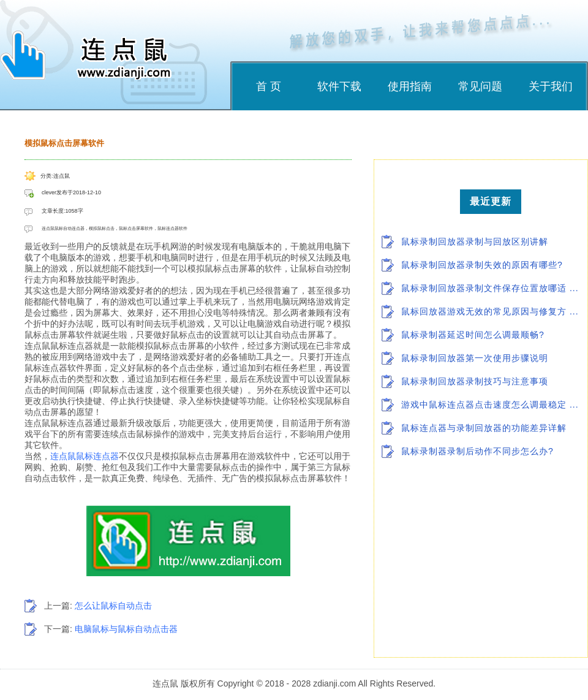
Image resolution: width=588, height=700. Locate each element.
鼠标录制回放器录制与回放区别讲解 (475, 242)
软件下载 (339, 86)
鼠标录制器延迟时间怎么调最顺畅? (473, 335)
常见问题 (480, 86)
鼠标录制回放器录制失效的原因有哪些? (482, 265)
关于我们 (551, 86)
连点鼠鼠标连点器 (85, 456)
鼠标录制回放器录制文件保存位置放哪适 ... (490, 288)
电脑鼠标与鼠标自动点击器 (126, 629)
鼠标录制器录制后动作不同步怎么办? (477, 451)
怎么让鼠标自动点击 (113, 606)
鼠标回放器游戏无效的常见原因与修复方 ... (490, 311)
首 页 (269, 86)
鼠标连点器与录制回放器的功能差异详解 (484, 428)
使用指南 (410, 86)
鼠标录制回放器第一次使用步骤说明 (475, 358)
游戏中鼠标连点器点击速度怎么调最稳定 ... (490, 405)
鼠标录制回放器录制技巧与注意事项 (475, 381)
